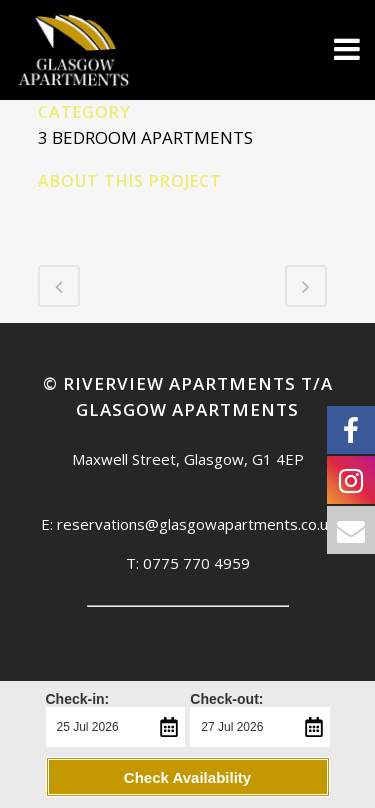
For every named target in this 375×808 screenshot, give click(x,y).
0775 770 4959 (196, 563)
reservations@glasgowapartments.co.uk (196, 524)
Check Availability (187, 777)
